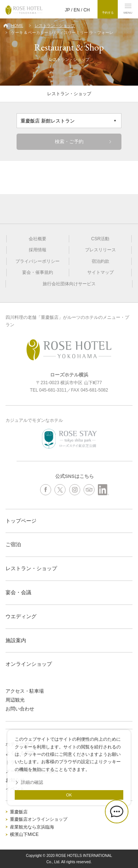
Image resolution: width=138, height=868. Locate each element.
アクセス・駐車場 (25, 691)
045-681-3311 (53, 390)
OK (69, 795)
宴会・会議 (18, 592)
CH (87, 10)
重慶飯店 (19, 812)
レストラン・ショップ (55, 25)
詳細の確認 (32, 782)
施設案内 (16, 640)
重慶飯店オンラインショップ (39, 819)
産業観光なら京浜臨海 (32, 827)
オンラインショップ (29, 664)
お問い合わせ (20, 709)
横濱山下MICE (24, 834)
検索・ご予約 (69, 142)
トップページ (21, 521)
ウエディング (21, 616)
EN (77, 10)
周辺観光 (15, 700)
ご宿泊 (13, 544)
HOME (17, 25)
